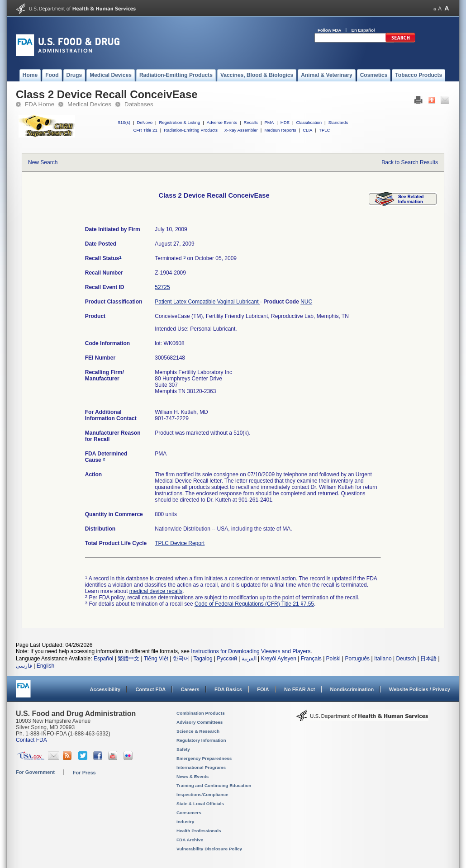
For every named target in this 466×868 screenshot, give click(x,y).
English (45, 666)
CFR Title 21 (145, 130)
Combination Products (201, 713)
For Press (84, 773)
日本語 (428, 659)
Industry (185, 822)
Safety (183, 749)
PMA (269, 122)
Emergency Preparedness (204, 758)
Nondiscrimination (352, 689)
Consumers (189, 813)
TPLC (325, 130)
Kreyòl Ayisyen (278, 659)
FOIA (263, 689)
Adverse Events (222, 122)
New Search (43, 162)
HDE (285, 122)
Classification (309, 122)
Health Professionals (199, 831)
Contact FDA (150, 689)
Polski (333, 659)
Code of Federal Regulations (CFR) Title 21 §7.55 (254, 604)
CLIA (307, 130)
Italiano (383, 659)
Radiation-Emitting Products (191, 130)
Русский (227, 659)
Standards (338, 122)
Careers (190, 689)
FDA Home (40, 104)
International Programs (201, 767)
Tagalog (203, 659)
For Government (35, 772)
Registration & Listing (180, 122)
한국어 (181, 659)
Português (357, 659)
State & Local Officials (200, 804)
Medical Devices (89, 104)
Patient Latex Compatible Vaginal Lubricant (207, 302)
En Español (363, 30)
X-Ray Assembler (241, 130)
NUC (306, 302)
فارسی (24, 666)
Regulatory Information (201, 740)
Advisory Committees (200, 722)
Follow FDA (329, 30)
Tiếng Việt (156, 659)
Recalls (250, 122)
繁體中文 (128, 659)
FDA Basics (228, 689)
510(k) (124, 122)
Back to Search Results (410, 162)
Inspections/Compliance (202, 794)
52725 (162, 287)
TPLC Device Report (180, 543)
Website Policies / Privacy (420, 689)
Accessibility (105, 689)
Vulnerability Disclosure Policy (209, 849)
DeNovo (145, 122)
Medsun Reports (280, 130)
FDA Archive (190, 840)
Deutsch (406, 659)
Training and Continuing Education (214, 785)
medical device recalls (156, 591)
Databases (139, 104)
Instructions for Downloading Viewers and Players (251, 651)
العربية (249, 659)
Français (311, 659)
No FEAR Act (300, 689)
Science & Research (198, 731)
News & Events (193, 776)
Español (103, 659)
